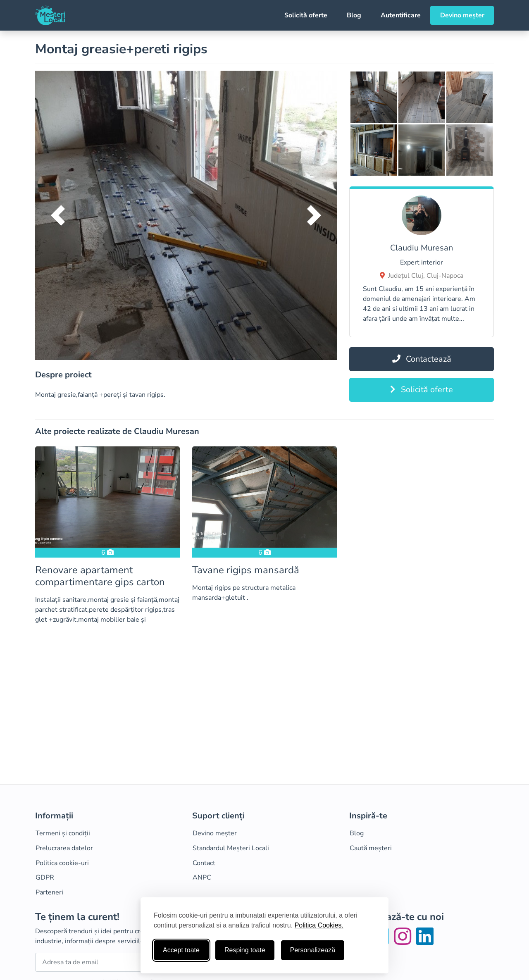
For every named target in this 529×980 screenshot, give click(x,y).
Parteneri (49, 892)
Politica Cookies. (319, 925)
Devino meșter (462, 15)
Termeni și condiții (63, 833)
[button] (58, 215)
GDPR (45, 877)
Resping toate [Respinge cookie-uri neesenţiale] (245, 950)
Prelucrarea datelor (64, 848)
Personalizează (313, 950)
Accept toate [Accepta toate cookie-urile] (181, 950)
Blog (354, 15)
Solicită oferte (306, 15)
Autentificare (401, 15)
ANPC (202, 877)
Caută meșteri (371, 848)
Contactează (422, 359)
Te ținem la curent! (77, 917)
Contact (204, 863)
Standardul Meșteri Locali (231, 848)
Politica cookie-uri (62, 863)
